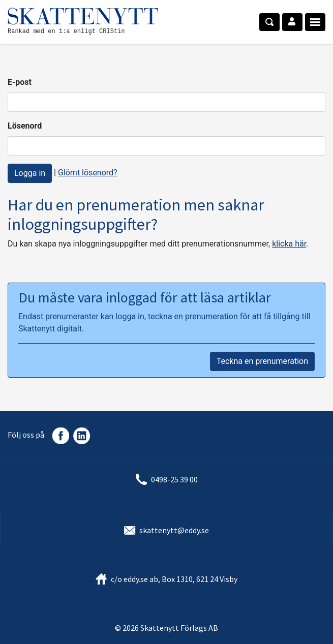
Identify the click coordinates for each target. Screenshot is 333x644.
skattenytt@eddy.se (174, 530)
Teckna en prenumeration (262, 361)
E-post (20, 82)
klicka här (289, 244)
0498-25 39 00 (174, 479)
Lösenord (25, 126)
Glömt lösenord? (88, 173)
